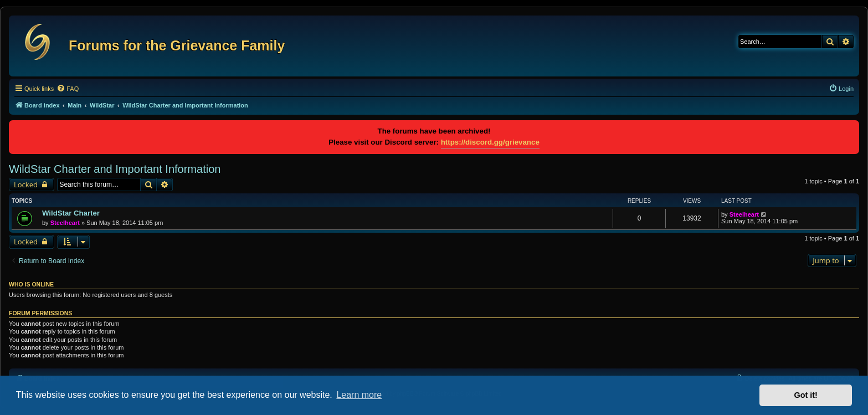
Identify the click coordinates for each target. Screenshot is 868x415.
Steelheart (65, 223)
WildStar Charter (71, 213)
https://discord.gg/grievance (490, 142)
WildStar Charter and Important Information (115, 169)
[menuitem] (68, 89)
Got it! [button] (806, 395)
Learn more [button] (359, 395)
